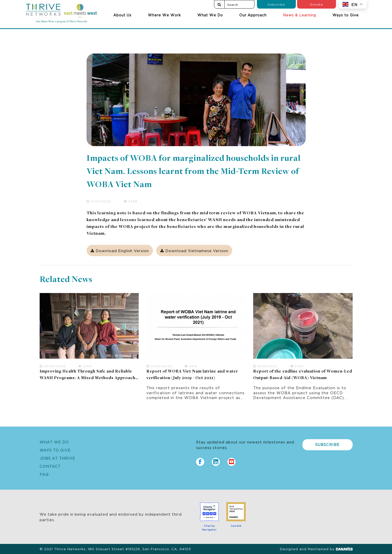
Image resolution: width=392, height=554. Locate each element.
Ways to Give (346, 15)
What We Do (210, 15)
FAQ (44, 474)
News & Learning (299, 15)
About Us (122, 15)
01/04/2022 (159, 366)
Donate (317, 4)
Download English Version (120, 250)
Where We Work (164, 15)
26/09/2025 (53, 366)
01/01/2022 (99, 201)
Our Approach (253, 15)
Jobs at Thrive (57, 458)
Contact (50, 466)
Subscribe (276, 4)
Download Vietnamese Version (194, 250)
